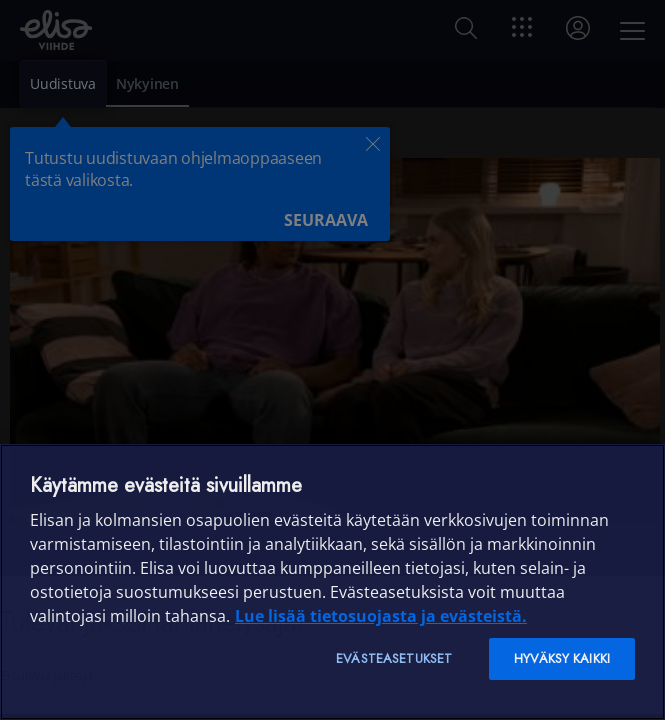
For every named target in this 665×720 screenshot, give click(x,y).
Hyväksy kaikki (562, 658)
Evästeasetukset (394, 658)
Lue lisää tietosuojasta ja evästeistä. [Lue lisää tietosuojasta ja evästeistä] (381, 616)
